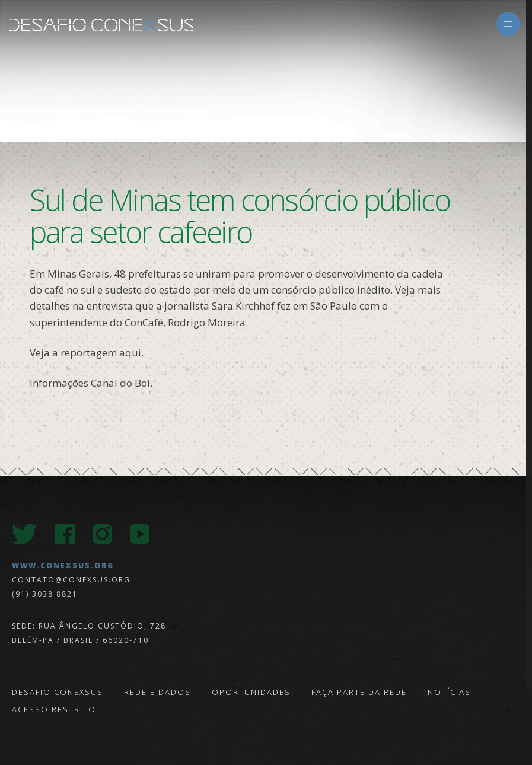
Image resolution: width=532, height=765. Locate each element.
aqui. (131, 353)
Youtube (140, 534)
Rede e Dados (157, 692)
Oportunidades (251, 692)
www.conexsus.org (63, 565)
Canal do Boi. (122, 383)
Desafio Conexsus (101, 25)
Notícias (449, 692)
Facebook (65, 534)
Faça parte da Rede (359, 692)
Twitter (25, 534)
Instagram (102, 534)
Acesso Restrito (54, 709)
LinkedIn (177, 534)
